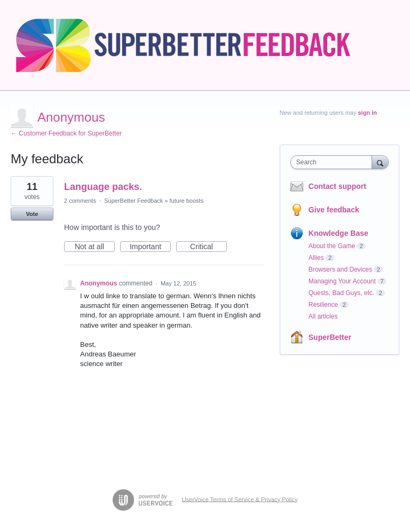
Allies (316, 258)
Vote (32, 214)
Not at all (95, 247)
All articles (323, 316)
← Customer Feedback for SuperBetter (66, 133)
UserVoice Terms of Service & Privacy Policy (240, 499)
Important (150, 247)
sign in (368, 113)
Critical (208, 247)
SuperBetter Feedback (133, 201)
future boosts (187, 201)
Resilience (323, 305)
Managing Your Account (342, 281)
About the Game (332, 246)
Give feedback (334, 210)
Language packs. (103, 187)
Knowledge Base (338, 233)
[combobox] (334, 162)
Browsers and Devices (340, 269)
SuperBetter (330, 337)
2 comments (80, 201)
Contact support (337, 186)
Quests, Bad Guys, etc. (341, 293)
